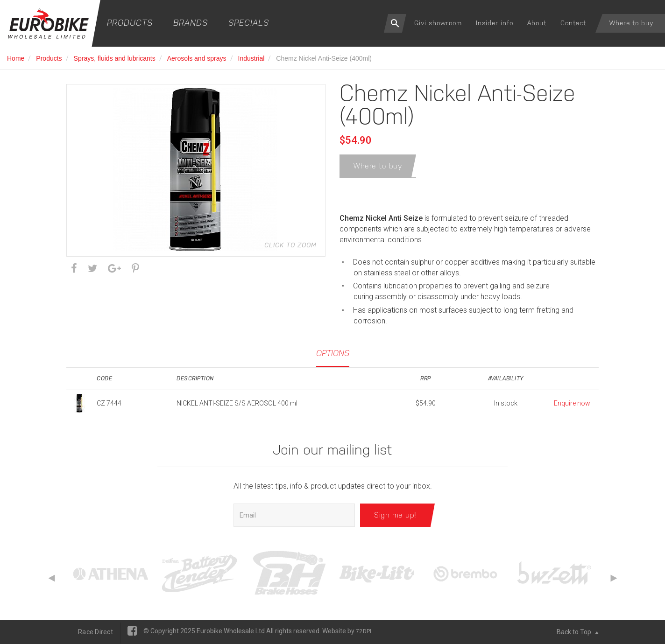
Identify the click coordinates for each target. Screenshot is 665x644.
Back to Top (578, 632)
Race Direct (96, 632)
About (537, 23)
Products (130, 23)
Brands (191, 23)
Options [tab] (333, 353)
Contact (573, 23)
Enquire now (572, 404)
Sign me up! (395, 515)
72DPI (364, 632)
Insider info (495, 23)
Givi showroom (438, 23)
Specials (249, 23)
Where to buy (631, 23)
